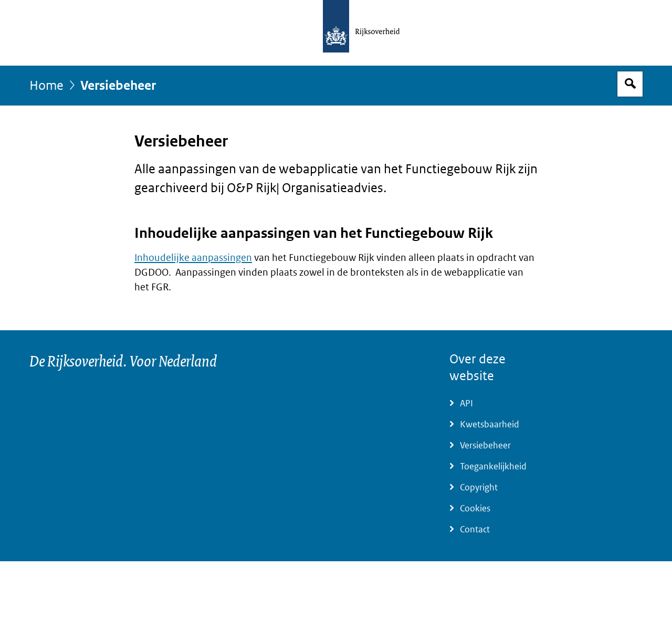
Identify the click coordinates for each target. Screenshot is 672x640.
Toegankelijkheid (493, 466)
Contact (475, 529)
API (466, 403)
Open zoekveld (630, 84)
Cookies (475, 508)
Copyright (479, 487)
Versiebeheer (485, 445)
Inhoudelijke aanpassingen (193, 258)
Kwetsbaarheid (490, 424)
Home (46, 86)
